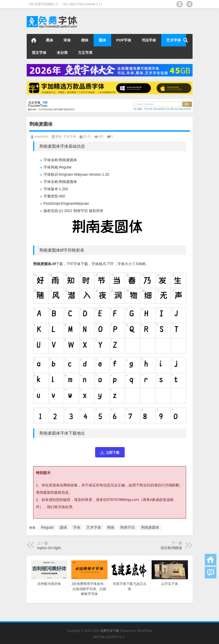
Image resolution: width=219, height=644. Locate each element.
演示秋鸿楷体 (171, 548)
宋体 (67, 40)
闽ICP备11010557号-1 (109, 637)
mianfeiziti (41, 137)
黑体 (50, 40)
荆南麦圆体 (150, 527)
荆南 (111, 527)
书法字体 (149, 40)
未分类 (62, 53)
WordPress (144, 631)
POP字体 (124, 40)
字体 (77, 527)
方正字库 (85, 53)
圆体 (102, 40)
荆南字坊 (128, 527)
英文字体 (39, 53)
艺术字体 (174, 40)
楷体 (85, 40)
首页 (34, 40)
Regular (48, 527)
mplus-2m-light (49, 548)
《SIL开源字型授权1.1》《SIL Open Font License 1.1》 (65, 4)
